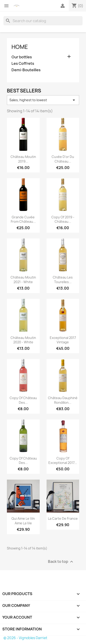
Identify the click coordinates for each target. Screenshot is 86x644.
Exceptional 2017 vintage (63, 340)
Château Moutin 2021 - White (23, 280)
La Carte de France (63, 518)
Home (20, 47)
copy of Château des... (23, 400)
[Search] (43, 21)
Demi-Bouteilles (26, 70)
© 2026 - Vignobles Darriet (25, 638)
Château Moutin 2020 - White (23, 340)
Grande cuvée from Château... (23, 219)
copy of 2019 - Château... (63, 219)
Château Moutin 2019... (23, 159)
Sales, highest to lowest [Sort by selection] (43, 100)
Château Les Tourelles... (63, 280)
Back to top (61, 562)
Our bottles (22, 57)
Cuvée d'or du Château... (63, 159)
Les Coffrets (23, 64)
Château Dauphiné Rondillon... (63, 400)
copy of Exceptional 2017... (63, 461)
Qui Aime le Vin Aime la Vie (23, 521)
